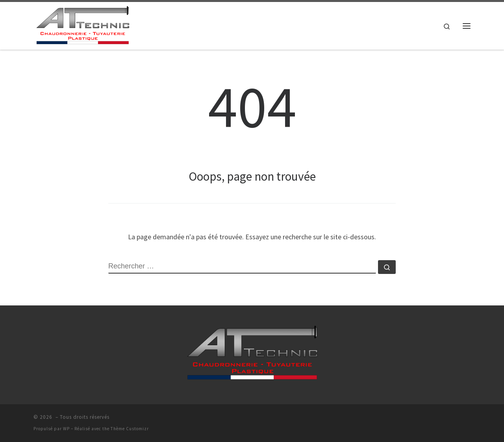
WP (66, 429)
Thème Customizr (130, 429)
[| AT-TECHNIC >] (82, 24)
